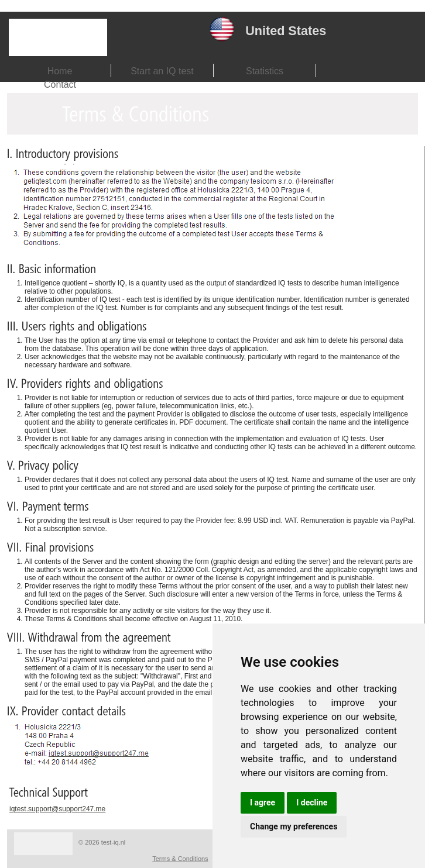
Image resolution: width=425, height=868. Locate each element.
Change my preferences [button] (294, 826)
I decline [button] (312, 802)
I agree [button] (263, 802)
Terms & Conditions (180, 859)
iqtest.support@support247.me (57, 809)
